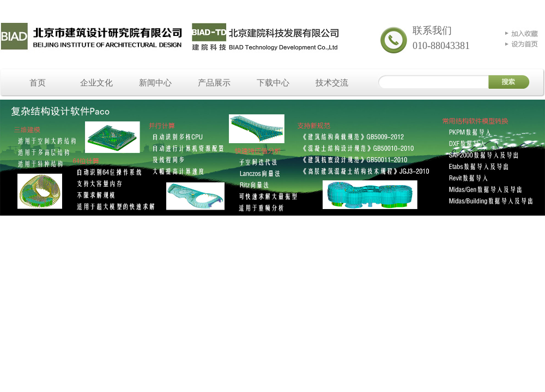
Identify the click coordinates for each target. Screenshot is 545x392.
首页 (38, 83)
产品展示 (214, 83)
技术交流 (332, 83)
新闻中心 (155, 83)
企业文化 (96, 83)
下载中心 (273, 83)
